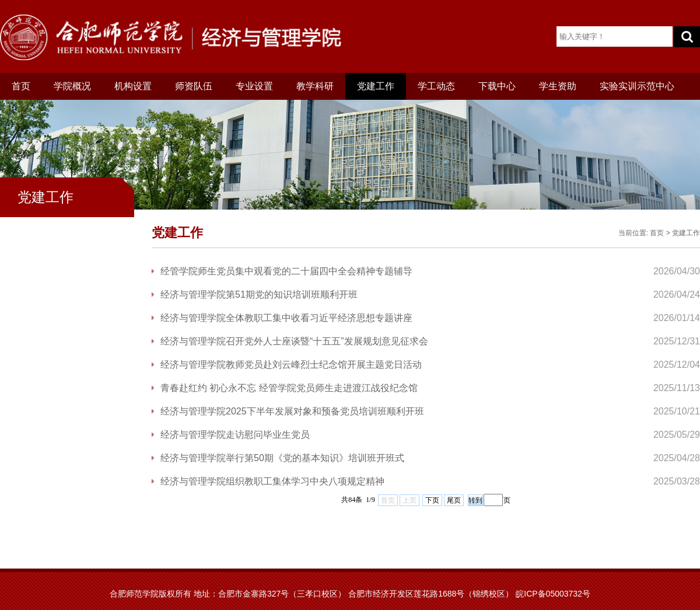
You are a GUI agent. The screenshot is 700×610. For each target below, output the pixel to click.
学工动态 (436, 86)
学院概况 (72, 86)
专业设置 (254, 86)
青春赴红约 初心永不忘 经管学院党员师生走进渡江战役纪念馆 (289, 388)
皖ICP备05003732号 (553, 594)
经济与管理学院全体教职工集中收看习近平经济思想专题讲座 (286, 318)
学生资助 (558, 86)
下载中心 (497, 86)
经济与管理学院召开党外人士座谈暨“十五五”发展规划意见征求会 (294, 341)
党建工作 (376, 86)
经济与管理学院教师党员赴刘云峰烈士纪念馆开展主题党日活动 (291, 365)
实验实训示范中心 (637, 86)
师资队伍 (194, 86)
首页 (21, 86)
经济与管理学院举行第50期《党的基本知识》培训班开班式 (282, 458)
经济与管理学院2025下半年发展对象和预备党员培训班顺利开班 (292, 411)
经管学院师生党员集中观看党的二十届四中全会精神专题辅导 (286, 271)
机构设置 (133, 86)
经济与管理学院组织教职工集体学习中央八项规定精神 (272, 481)
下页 (432, 500)
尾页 (454, 500)
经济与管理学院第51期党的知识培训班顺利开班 (259, 294)
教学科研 (315, 86)
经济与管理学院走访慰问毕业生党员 (235, 435)
